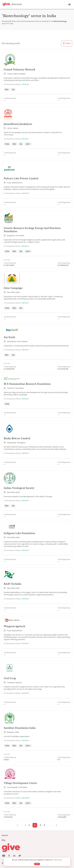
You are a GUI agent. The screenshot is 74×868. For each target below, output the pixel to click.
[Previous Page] (19, 825)
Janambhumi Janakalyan (18, 124)
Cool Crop (10, 678)
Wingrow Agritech (15, 626)
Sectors (5, 835)
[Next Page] (55, 825)
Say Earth (9, 337)
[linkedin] (14, 856)
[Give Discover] (12, 5)
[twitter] (20, 856)
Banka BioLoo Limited (17, 438)
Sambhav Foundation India (20, 728)
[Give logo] (37, 848)
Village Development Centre (20, 783)
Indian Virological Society (19, 488)
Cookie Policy (57, 860)
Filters (67, 43)
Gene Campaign (13, 288)
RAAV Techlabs (13, 584)
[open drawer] (69, 4)
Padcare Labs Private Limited (21, 178)
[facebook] (9, 856)
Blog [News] (4, 840)
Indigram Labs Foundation (19, 533)
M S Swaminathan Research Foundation (27, 384)
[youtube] (4, 856)
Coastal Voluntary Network (19, 70)
